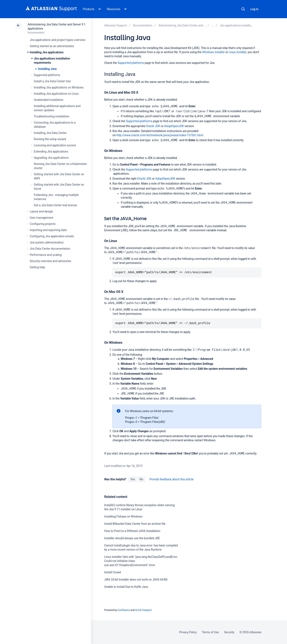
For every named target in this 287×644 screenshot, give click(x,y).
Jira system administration (47, 242)
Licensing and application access (55, 145)
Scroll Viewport (143, 610)
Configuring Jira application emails (52, 236)
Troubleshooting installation (52, 116)
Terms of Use (210, 632)
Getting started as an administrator (52, 46)
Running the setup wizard (50, 139)
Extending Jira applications (51, 151)
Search (243, 9)
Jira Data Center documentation (50, 249)
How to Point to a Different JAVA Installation (132, 531)
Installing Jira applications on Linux (56, 94)
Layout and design (41, 211)
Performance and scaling (46, 255)
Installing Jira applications (47, 52)
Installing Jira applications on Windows (59, 87)
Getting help (37, 267)
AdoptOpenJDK (174, 126)
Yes (133, 479)
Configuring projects (43, 224)
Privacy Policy (188, 632)
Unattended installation (49, 100)
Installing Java (47, 69)
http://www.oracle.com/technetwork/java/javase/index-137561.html (160, 135)
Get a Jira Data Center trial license (55, 205)
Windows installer (213, 52)
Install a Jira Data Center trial (52, 81)
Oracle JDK (153, 126)
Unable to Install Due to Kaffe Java (126, 587)
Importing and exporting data (48, 230)
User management (41, 218)
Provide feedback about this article (171, 479)
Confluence (124, 610)
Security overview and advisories (50, 261)
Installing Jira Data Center (50, 133)
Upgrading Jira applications (51, 158)
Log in (255, 9)
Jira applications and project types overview (58, 40)
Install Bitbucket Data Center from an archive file (135, 524)
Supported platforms (47, 75)
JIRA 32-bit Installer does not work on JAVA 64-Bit (136, 580)
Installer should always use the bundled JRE (132, 538)
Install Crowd (112, 572)
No (141, 479)
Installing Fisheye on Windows (123, 516)
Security (229, 632)
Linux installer (238, 52)
